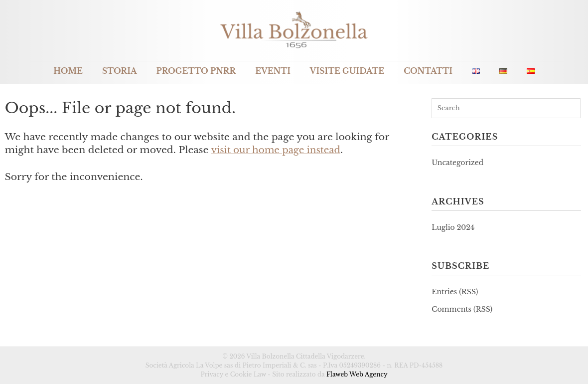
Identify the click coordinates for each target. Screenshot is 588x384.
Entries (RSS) (455, 292)
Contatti (428, 71)
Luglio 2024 (453, 227)
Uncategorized (457, 163)
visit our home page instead (278, 150)
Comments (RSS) (462, 309)
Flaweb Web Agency (357, 374)
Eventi (273, 71)
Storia (120, 71)
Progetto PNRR (196, 71)
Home (68, 71)
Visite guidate (347, 71)
